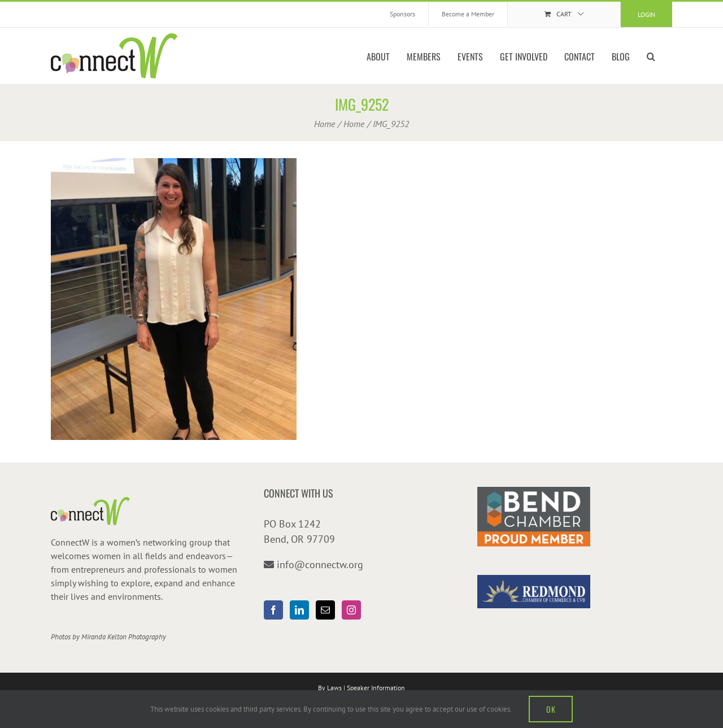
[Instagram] (351, 610)
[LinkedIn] (299, 610)
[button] (651, 56)
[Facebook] (273, 610)
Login (646, 14)
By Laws (330, 688)
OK (551, 709)
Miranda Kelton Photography (124, 637)
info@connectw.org (320, 564)
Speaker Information (376, 688)
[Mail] (325, 610)
